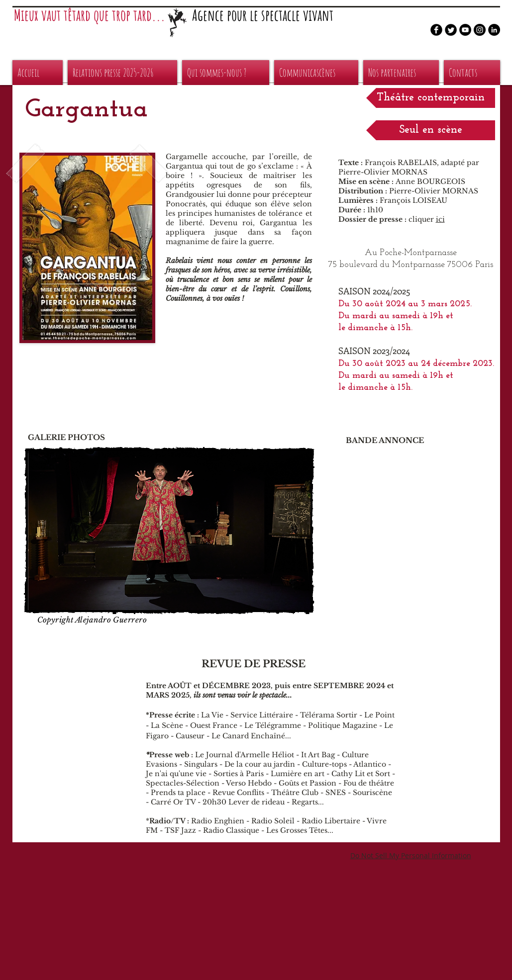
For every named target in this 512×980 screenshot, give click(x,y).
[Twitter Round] (451, 30)
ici (440, 219)
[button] (431, 98)
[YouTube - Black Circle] (465, 30)
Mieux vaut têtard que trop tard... (90, 15)
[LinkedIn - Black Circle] (494, 30)
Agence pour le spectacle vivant (263, 15)
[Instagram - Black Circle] (480, 30)
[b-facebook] (436, 30)
